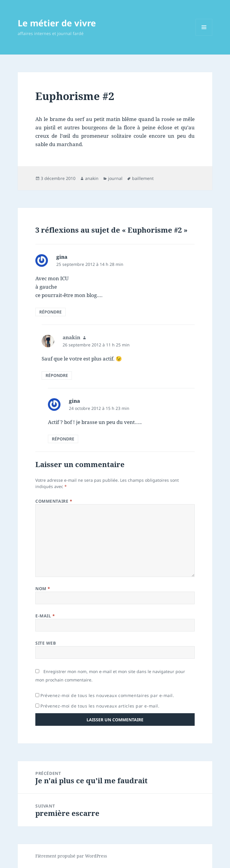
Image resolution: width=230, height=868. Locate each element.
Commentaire (54, 501)
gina (62, 257)
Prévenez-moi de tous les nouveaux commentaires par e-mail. (107, 695)
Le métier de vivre (57, 23)
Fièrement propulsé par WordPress (71, 856)
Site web (46, 643)
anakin (92, 178)
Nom (43, 588)
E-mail (45, 616)
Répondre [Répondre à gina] (50, 312)
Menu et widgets (204, 35)
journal (115, 178)
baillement (143, 178)
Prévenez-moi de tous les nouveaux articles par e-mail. (100, 706)
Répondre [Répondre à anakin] (57, 375)
